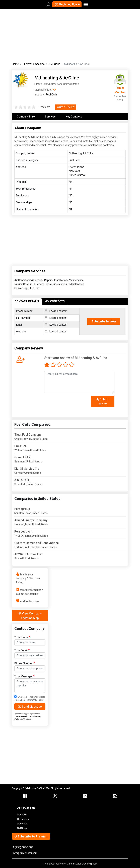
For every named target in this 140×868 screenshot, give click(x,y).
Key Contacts (74, 117)
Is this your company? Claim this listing (28, 578)
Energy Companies (34, 64)
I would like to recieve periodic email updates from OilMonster (30, 698)
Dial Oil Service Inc (27, 469)
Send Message (30, 707)
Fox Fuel (20, 446)
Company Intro (26, 117)
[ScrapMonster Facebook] (25, 796)
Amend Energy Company (31, 520)
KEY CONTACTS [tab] (55, 301)
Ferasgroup (22, 509)
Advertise (22, 824)
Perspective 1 (24, 531)
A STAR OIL (22, 480)
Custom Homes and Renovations (37, 543)
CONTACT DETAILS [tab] (27, 301)
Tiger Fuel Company (28, 435)
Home (15, 64)
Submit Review (103, 402)
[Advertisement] (70, 35)
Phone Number (25, 663)
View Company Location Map (30, 616)
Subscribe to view (104, 321)
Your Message (24, 676)
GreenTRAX (22, 457)
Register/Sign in (67, 5)
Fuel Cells (54, 64)
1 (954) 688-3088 (23, 847)
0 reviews (44, 107)
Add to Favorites (30, 601)
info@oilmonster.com (25, 853)
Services (50, 117)
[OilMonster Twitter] (55, 796)
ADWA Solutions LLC (28, 554)
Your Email (22, 650)
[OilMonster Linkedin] (85, 796)
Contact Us (23, 819)
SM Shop (22, 828)
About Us (22, 815)
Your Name (22, 637)
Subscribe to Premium (31, 836)
